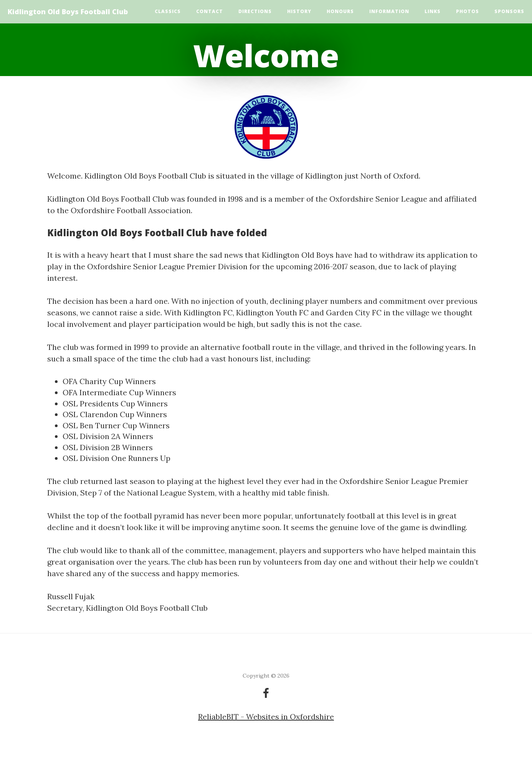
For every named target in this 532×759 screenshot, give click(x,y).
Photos (468, 11)
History (299, 11)
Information (389, 11)
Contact (210, 11)
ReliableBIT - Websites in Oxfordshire (266, 717)
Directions (255, 11)
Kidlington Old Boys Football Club (68, 12)
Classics (168, 11)
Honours (340, 11)
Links (433, 11)
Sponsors (509, 11)
